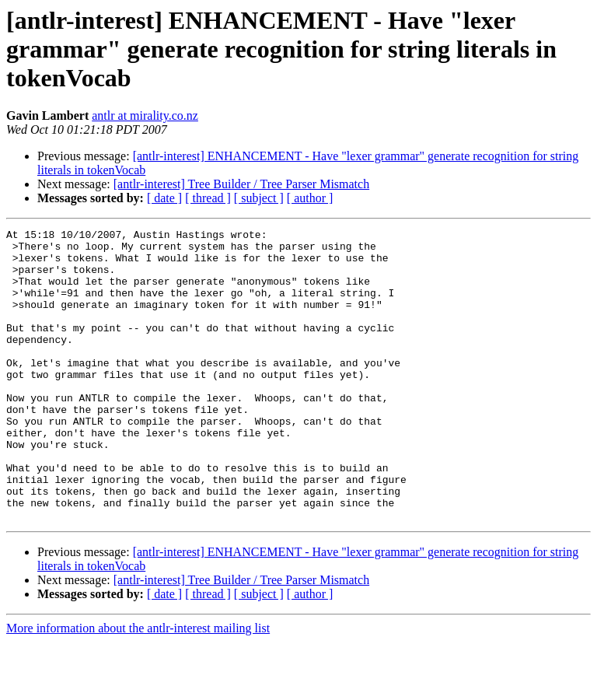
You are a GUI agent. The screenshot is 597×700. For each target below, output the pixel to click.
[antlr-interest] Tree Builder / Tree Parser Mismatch (241, 184)
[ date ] (164, 198)
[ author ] (310, 198)
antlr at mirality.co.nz (145, 115)
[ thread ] (208, 198)
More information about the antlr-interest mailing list (138, 686)
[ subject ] (259, 198)
